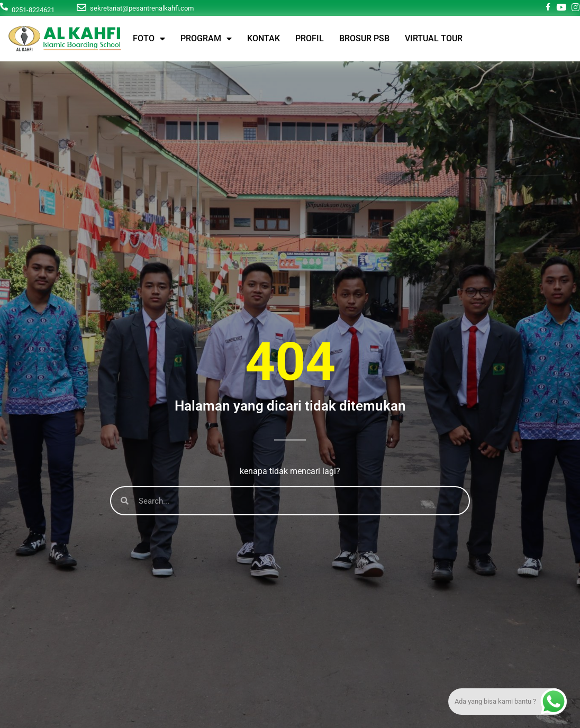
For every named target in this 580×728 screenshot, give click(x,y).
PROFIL (310, 38)
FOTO (149, 39)
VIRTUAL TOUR (434, 38)
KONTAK (264, 38)
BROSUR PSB (364, 38)
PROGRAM (206, 39)
